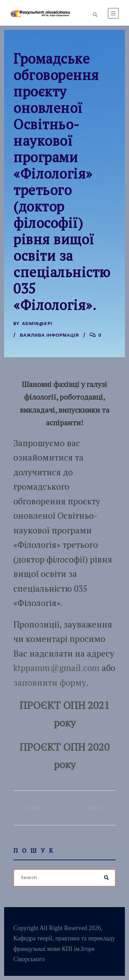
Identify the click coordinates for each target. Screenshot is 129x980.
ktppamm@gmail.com (56, 668)
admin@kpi (37, 324)
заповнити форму (50, 682)
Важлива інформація (49, 335)
